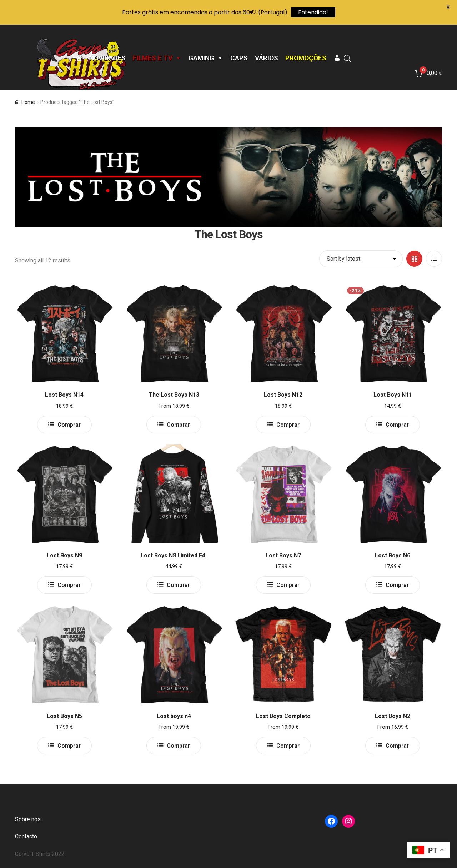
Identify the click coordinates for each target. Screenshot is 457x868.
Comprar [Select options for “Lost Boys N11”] (397, 425)
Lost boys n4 (174, 716)
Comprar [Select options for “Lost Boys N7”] (288, 585)
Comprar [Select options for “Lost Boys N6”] (397, 585)
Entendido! (313, 12)
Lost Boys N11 (393, 395)
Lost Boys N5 (64, 716)
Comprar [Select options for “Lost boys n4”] (178, 746)
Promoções (306, 58)
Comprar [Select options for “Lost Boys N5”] (69, 746)
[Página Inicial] (79, 58)
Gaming (206, 58)
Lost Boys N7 (283, 555)
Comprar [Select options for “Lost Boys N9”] (69, 585)
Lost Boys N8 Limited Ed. (174, 555)
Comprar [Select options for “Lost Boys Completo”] (288, 746)
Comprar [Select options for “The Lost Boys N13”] (178, 425)
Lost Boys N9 (64, 555)
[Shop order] (361, 259)
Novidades (107, 58)
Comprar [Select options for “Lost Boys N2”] (397, 746)
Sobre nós (28, 819)
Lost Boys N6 (393, 555)
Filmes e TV (157, 58)
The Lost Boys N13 (174, 395)
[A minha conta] (337, 58)
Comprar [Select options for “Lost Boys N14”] (69, 425)
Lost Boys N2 (393, 716)
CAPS (239, 58)
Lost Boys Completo (283, 716)
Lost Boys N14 (64, 395)
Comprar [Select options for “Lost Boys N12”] (288, 425)
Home (28, 102)
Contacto (26, 836)
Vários (267, 58)
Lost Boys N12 (283, 395)
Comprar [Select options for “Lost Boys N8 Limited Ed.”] (178, 585)
